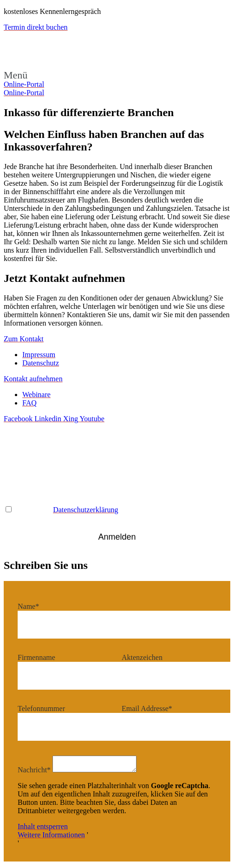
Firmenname (36, 657)
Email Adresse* (27, 458)
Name (130, 458)
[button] (117, 75)
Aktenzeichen (142, 657)
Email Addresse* (147, 708)
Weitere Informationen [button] (51, 838)
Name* (28, 606)
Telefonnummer (41, 708)
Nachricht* (34, 773)
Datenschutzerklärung (85, 510)
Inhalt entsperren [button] (43, 829)
